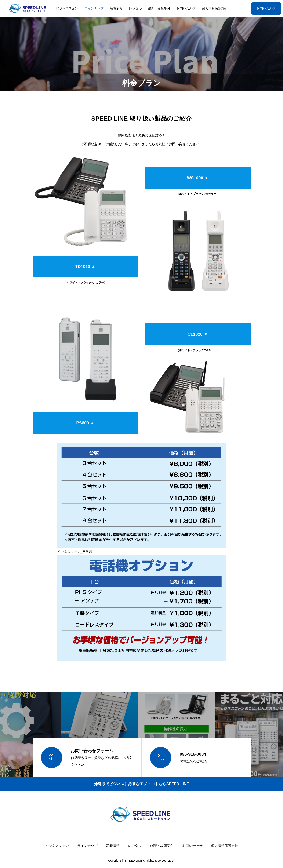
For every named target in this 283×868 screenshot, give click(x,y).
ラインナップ (94, 8)
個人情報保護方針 (215, 8)
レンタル (135, 8)
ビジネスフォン (67, 8)
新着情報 (116, 8)
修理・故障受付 (159, 8)
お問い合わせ (186, 8)
